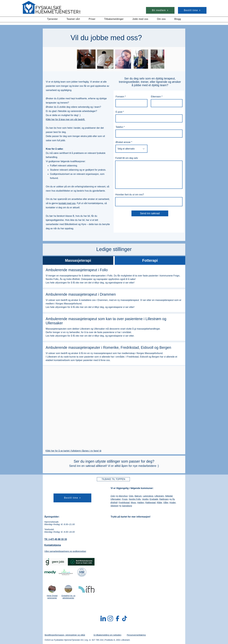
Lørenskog (148, 496)
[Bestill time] (192, 10)
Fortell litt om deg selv (127, 158)
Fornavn (120, 97)
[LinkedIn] (103, 618)
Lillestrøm (159, 496)
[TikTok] (125, 618)
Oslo (113, 496)
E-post (119, 112)
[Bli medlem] (160, 10)
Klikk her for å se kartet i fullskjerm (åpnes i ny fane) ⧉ (73, 451)
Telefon (119, 127)
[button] (52, 19)
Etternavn (156, 97)
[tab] (78, 260)
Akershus (123, 496)
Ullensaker (116, 499)
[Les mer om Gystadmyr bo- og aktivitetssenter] (68, 589)
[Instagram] (110, 618)
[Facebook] (117, 618)
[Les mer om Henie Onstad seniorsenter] (52, 589)
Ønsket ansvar (123, 142)
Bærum (138, 496)
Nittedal (169, 496)
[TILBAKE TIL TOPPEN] (113, 479)
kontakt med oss (67, 203)
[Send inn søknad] (150, 213)
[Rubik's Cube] (51, 8)
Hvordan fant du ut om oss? (130, 195)
